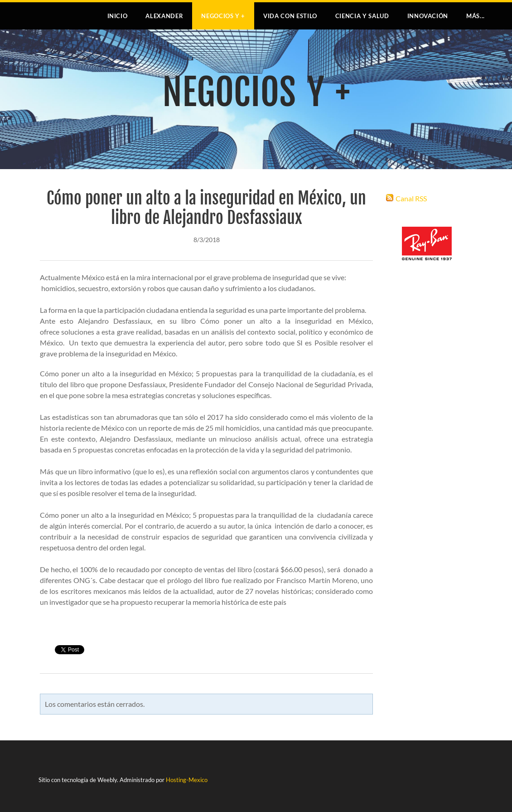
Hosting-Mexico (187, 780)
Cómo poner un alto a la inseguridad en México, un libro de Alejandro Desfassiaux (206, 208)
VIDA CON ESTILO (290, 16)
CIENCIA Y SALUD (362, 16)
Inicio (118, 16)
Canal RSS (411, 198)
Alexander (164, 16)
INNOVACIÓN (428, 16)
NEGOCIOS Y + (223, 16)
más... (476, 16)
